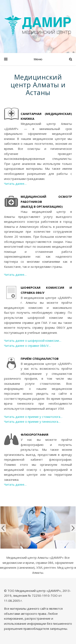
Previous (3, 528)
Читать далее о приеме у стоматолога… (33, 417)
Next (73, 528)
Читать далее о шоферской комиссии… (33, 340)
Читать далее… (15, 184)
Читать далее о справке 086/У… (27, 346)
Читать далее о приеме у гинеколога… (32, 421)
